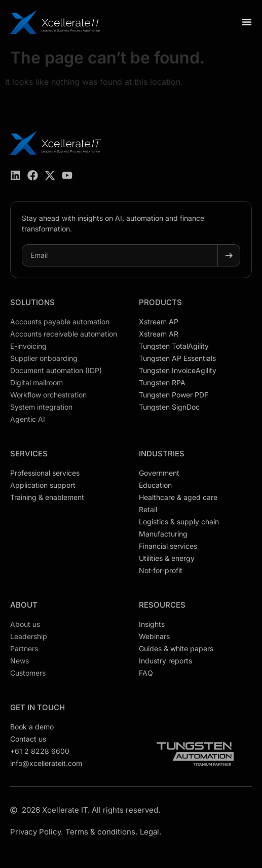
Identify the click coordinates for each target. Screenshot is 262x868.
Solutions (32, 302)
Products (160, 302)
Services (29, 454)
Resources (162, 605)
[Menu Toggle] (247, 22)
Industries (162, 454)
